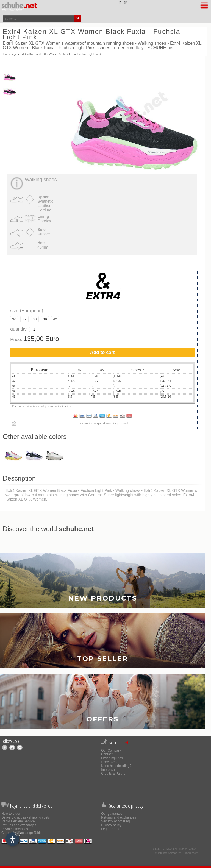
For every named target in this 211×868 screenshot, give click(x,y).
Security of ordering (115, 821)
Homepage (10, 54)
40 (55, 319)
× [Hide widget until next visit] (18, 833)
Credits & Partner (114, 774)
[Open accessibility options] (12, 839)
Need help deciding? (116, 766)
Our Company (111, 750)
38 (35, 319)
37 (24, 319)
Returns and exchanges (19, 825)
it (120, 3)
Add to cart (102, 352)
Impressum (109, 770)
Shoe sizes (109, 762)
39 (45, 319)
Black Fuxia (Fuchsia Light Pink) (81, 54)
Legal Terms (110, 829)
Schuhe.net (159, 849)
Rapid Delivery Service (18, 821)
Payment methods (15, 829)
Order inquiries (112, 758)
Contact (107, 754)
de (125, 3)
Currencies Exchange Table (22, 833)
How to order (11, 814)
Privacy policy (111, 825)
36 (14, 319)
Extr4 (23, 54)
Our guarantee (112, 814)
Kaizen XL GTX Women (44, 54)
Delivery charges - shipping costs (26, 817)
